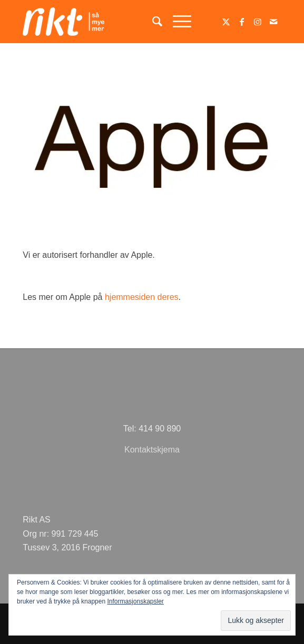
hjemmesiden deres (142, 297)
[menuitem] (152, 22)
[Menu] (177, 22)
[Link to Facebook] (242, 22)
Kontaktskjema (152, 450)
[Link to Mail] (273, 22)
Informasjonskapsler (135, 601)
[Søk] (152, 22)
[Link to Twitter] (226, 22)
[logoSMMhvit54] (126, 22)
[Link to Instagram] (258, 22)
